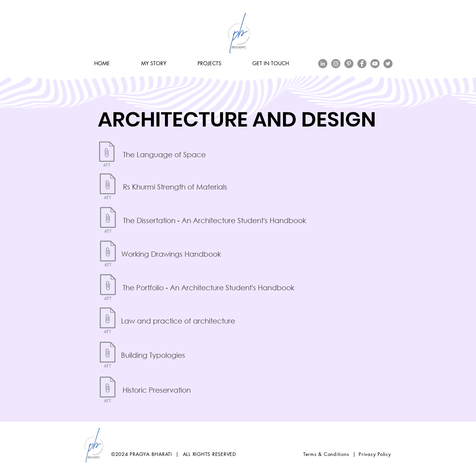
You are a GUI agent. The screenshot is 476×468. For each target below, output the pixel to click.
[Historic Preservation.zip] (107, 390)
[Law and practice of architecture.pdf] (107, 321)
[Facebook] (362, 64)
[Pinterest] (349, 64)
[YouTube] (375, 64)
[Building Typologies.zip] (107, 355)
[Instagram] (336, 64)
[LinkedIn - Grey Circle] (323, 64)
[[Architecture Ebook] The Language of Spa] (107, 155)
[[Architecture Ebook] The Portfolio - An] (108, 288)
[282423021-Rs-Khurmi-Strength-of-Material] (107, 187)
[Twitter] (388, 64)
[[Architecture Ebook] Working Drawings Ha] (108, 254)
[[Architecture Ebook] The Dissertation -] (108, 221)
